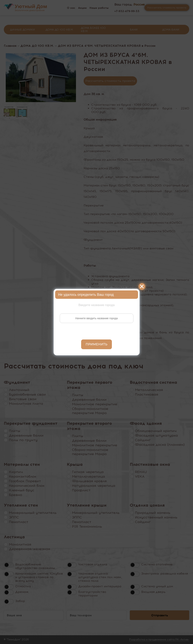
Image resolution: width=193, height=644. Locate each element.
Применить (97, 344)
